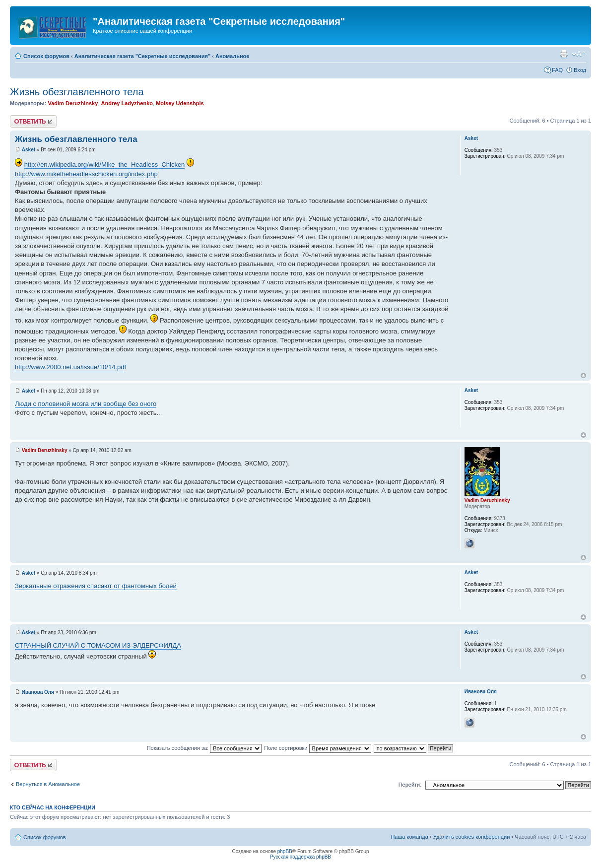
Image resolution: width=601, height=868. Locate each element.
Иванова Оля (38, 692)
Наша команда (409, 837)
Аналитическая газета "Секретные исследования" (142, 56)
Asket (29, 150)
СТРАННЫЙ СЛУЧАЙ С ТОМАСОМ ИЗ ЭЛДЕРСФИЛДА (98, 645)
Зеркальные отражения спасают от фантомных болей (96, 586)
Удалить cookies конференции (472, 837)
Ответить (33, 121)
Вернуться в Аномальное (48, 784)
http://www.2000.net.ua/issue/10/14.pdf (70, 367)
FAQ (557, 70)
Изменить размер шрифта (579, 54)
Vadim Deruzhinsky (73, 103)
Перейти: (410, 785)
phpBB (285, 851)
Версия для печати (564, 54)
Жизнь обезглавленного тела (77, 92)
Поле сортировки (317, 748)
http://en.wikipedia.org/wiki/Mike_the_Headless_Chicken (105, 165)
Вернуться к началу (583, 375)
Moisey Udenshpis (180, 103)
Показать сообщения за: (204, 748)
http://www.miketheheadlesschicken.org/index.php (86, 174)
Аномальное (233, 56)
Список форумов (46, 56)
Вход (580, 70)
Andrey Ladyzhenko (127, 103)
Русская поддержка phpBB (300, 857)
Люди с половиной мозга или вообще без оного (86, 404)
